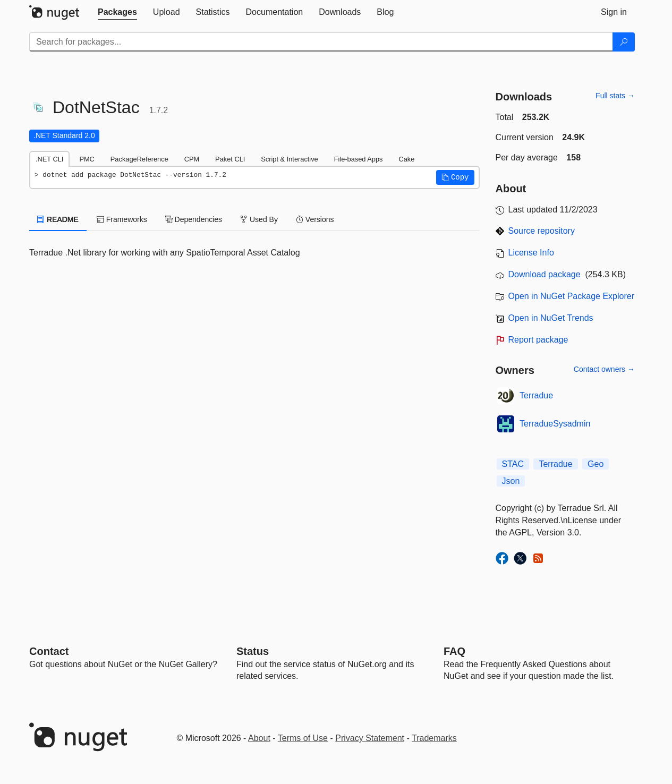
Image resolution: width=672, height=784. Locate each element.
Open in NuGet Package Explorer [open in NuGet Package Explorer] (571, 296)
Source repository (542, 231)
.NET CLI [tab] (49, 159)
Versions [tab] (315, 219)
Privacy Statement (370, 738)
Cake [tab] (406, 159)
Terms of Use (303, 738)
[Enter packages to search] (321, 42)
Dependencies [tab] (194, 219)
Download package (545, 274)
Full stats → (615, 96)
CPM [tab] (192, 159)
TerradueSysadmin (555, 424)
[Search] (624, 42)
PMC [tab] (87, 159)
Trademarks (434, 738)
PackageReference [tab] (139, 159)
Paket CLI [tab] (230, 159)
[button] (455, 177)
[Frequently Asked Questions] (454, 651)
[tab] (117, 12)
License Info (531, 253)
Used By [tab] (259, 219)
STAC (513, 464)
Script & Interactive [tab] (289, 159)
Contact (49, 651)
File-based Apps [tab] (359, 159)
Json (511, 481)
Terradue (536, 395)
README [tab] (58, 219)
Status (253, 651)
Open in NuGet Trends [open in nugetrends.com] (551, 318)
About (259, 738)
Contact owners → (604, 369)
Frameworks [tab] (122, 219)
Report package (538, 340)
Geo (596, 464)
